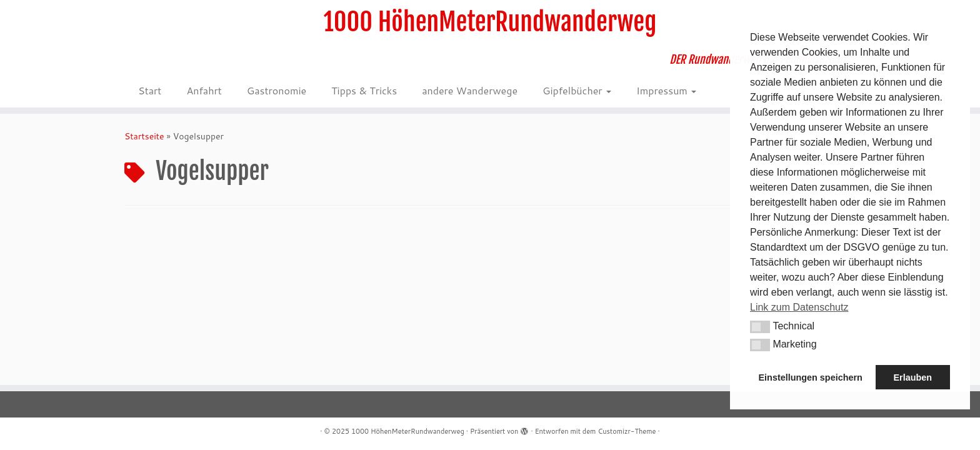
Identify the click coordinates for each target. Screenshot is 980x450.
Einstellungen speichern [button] (811, 377)
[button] (760, 327)
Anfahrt (204, 90)
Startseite (144, 136)
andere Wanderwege (470, 90)
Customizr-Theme (627, 431)
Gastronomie (277, 90)
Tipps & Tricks (364, 90)
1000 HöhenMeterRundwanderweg (490, 22)
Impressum (666, 90)
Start (150, 90)
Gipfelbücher (577, 90)
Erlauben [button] (912, 377)
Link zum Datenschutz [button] (799, 307)
